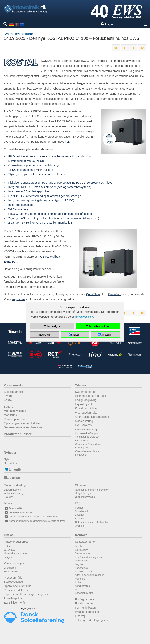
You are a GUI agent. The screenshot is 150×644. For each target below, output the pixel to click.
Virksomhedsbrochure (15, 553)
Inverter (9, 396)
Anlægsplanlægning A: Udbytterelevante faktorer (32, 517)
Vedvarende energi (14, 493)
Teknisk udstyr (11, 571)
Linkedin (13, 470)
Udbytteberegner (84, 493)
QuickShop (93, 294)
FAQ (78, 503)
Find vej (80, 616)
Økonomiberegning (85, 497)
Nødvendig (45, 335)
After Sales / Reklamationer (92, 417)
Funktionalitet (13, 508)
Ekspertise (12, 478)
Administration (82, 586)
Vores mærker (14, 385)
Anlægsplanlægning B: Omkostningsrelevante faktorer (34, 521)
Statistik (75, 335)
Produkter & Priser (18, 434)
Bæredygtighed (13, 582)
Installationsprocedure (18, 512)
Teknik (8, 503)
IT (76, 590)
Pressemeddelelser (16, 590)
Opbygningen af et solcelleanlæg (92, 522)
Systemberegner (85, 392)
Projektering (81, 561)
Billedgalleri (10, 568)
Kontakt (81, 535)
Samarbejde (81, 455)
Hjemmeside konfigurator (91, 396)
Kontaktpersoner (85, 542)
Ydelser (81, 385)
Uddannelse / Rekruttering (89, 444)
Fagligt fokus (82, 441)
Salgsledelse (82, 550)
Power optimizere (15, 419)
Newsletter (11, 463)
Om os (9, 535)
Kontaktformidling (86, 408)
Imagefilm (9, 557)
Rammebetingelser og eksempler (92, 490)
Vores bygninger (14, 563)
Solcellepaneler (13, 392)
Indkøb (79, 582)
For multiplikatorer (86, 608)
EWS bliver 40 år (14, 603)
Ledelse (79, 546)
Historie (8, 546)
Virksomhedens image (87, 430)
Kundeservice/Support (87, 433)
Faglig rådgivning (86, 400)
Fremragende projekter (87, 437)
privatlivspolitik (84, 317)
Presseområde (13, 578)
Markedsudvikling (15, 485)
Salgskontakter (83, 553)
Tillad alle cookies (98, 326)
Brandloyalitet (82, 448)
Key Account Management (89, 557)
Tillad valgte (52, 326)
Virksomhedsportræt (17, 542)
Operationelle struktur (17, 586)
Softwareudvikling (84, 593)
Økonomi (81, 485)
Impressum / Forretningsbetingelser (26, 594)
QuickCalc (115, 294)
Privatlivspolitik (13, 598)
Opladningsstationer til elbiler (22, 423)
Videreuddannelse (86, 413)
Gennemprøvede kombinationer (24, 427)
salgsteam (18, 299)
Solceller (8, 497)
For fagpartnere (85, 599)
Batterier (9, 407)
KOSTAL (8, 400)
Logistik (79, 564)
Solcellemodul (82, 511)
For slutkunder (84, 603)
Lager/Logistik (84, 404)
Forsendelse (81, 568)
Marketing (80, 579)
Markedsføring (84, 421)
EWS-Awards (83, 425)
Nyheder (10, 453)
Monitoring (10, 415)
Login (109, 24)
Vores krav (9, 550)
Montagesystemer (15, 411)
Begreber (80, 519)
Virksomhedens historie (87, 451)
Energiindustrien (12, 490)
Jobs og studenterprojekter (92, 620)
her (67, 142)
